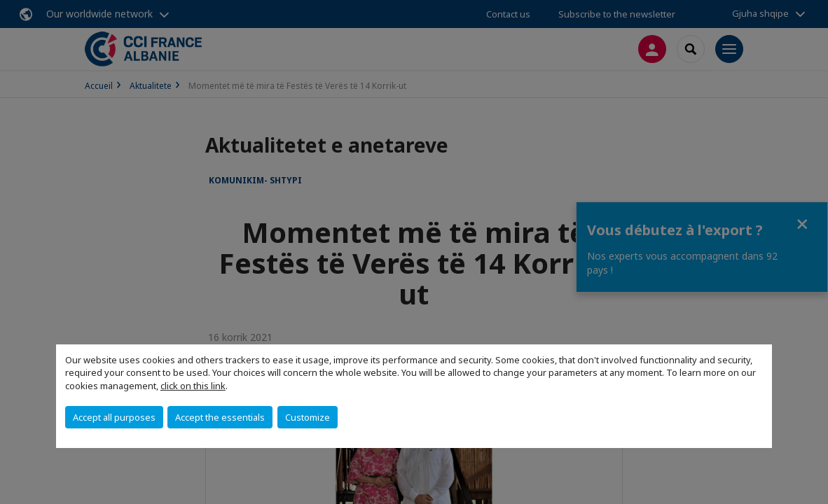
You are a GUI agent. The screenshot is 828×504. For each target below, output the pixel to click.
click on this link (193, 386)
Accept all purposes (114, 417)
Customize (308, 417)
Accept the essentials (220, 417)
